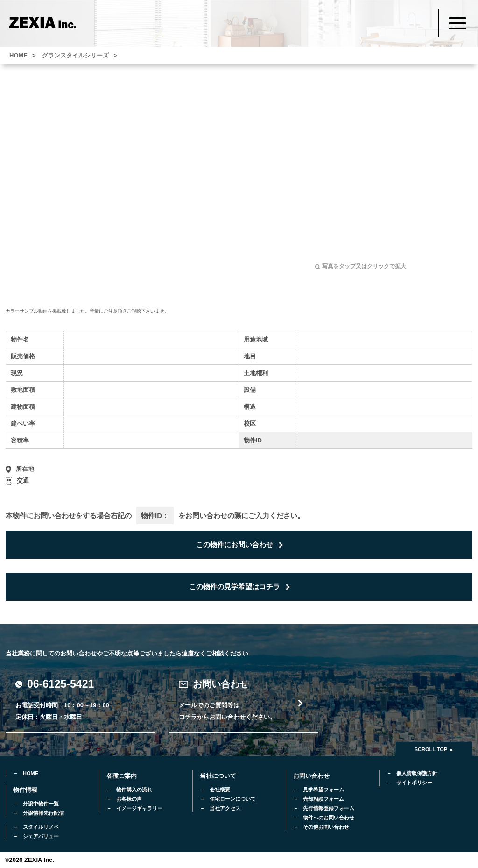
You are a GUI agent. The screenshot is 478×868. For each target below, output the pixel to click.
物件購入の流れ (134, 790)
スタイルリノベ (41, 827)
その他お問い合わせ (326, 827)
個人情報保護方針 (417, 773)
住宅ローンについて (233, 799)
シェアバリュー (41, 836)
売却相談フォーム (323, 799)
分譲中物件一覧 (41, 804)
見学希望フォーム (323, 790)
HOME (31, 773)
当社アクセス (225, 808)
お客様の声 (129, 799)
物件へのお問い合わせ (329, 818)
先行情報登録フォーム (329, 808)
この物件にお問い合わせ (235, 544)
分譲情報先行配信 (43, 813)
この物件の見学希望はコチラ (235, 587)
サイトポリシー (414, 783)
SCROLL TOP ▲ (434, 749)
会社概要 (220, 790)
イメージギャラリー (139, 808)
